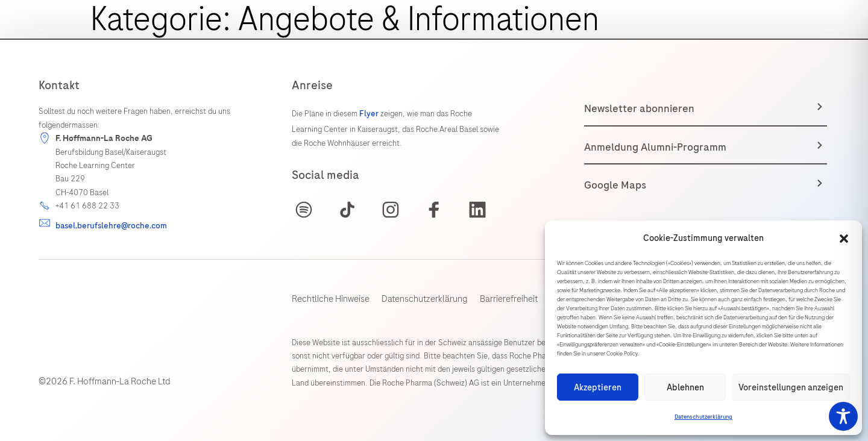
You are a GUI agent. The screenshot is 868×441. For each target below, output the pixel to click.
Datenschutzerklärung (703, 417)
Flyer (370, 114)
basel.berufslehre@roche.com (111, 226)
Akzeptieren (598, 387)
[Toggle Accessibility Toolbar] (843, 416)
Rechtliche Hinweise (331, 299)
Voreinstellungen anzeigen (791, 387)
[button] (844, 239)
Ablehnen (685, 387)
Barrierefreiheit (509, 299)
